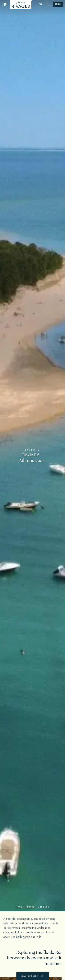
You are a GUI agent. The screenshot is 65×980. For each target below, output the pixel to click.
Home (19, 907)
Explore (30, 907)
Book (58, 4)
